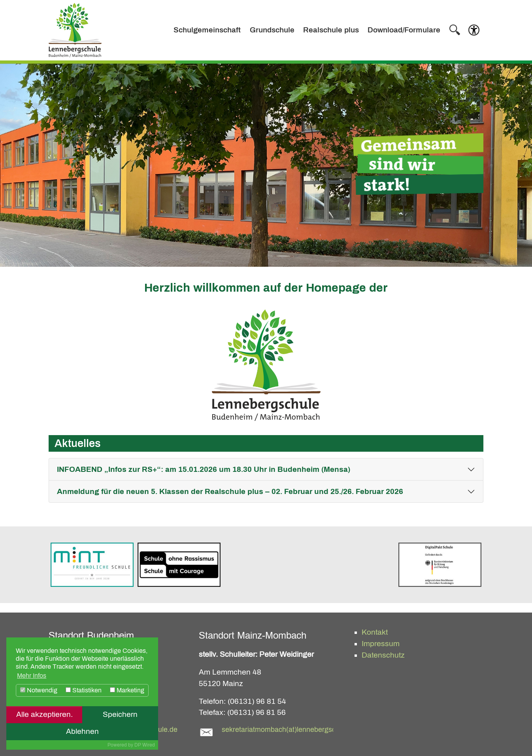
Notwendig (39, 690)
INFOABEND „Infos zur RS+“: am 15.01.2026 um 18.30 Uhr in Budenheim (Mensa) (204, 469)
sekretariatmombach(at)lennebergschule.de (290, 730)
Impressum (381, 644)
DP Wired (145, 745)
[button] (474, 32)
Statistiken (84, 690)
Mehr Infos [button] (32, 676)
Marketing (127, 690)
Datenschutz (383, 655)
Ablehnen (82, 731)
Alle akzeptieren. (44, 714)
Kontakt (375, 632)
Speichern (120, 714)
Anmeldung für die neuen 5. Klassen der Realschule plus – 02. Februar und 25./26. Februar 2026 (230, 491)
